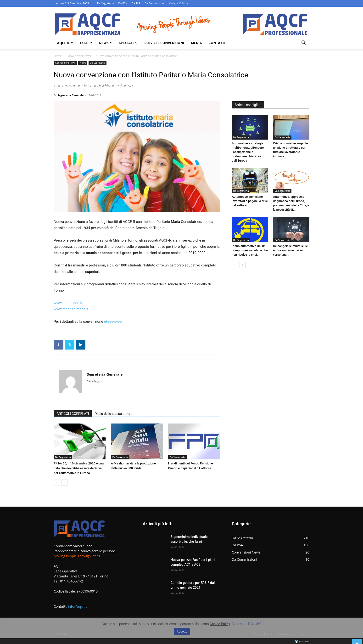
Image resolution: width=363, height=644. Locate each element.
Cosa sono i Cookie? (246, 624)
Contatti (217, 43)
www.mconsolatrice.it (71, 309)
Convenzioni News (79, 56)
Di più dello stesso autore (113, 414)
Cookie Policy (220, 624)
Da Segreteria (105, 3)
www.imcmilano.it (68, 303)
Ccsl (86, 43)
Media (196, 43)
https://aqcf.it (95, 381)
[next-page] (64, 483)
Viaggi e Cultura (179, 3)
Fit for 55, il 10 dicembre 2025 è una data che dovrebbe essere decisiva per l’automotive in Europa (79, 468)
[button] (304, 43)
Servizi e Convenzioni (164, 43)
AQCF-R (65, 43)
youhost (302, 641)
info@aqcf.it (77, 606)
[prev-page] (57, 483)
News (106, 43)
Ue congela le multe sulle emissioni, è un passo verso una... (290, 250)
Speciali (128, 43)
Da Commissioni (154, 3)
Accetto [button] (182, 631)
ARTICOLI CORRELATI (73, 414)
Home (58, 56)
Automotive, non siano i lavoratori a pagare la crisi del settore (250, 201)
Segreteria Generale (70, 95)
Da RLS (136, 3)
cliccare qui (113, 322)
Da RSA (123, 3)
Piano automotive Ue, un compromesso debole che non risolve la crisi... (250, 250)
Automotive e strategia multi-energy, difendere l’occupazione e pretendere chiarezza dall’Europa (248, 152)
